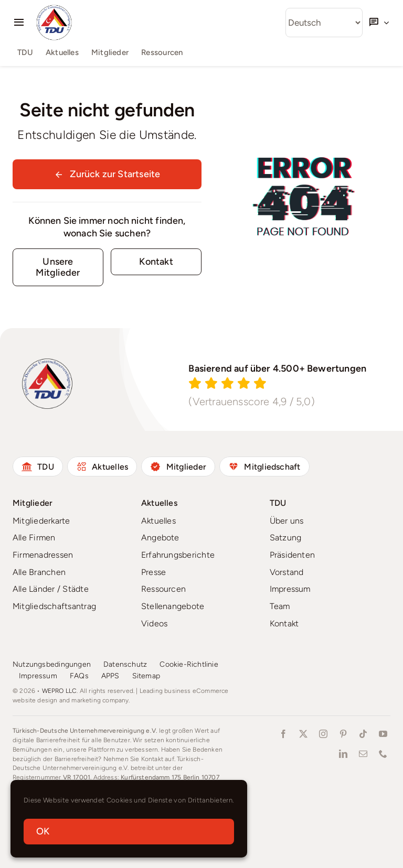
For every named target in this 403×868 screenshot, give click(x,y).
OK (43, 831)
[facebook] (283, 734)
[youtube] (383, 734)
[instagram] (323, 734)
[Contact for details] (156, 262)
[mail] (363, 754)
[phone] (383, 754)
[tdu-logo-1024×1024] (54, 9)
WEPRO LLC (60, 691)
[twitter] (303, 734)
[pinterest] (343, 734)
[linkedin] (343, 754)
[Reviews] (285, 384)
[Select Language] (324, 23)
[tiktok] (363, 734)
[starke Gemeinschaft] (58, 267)
